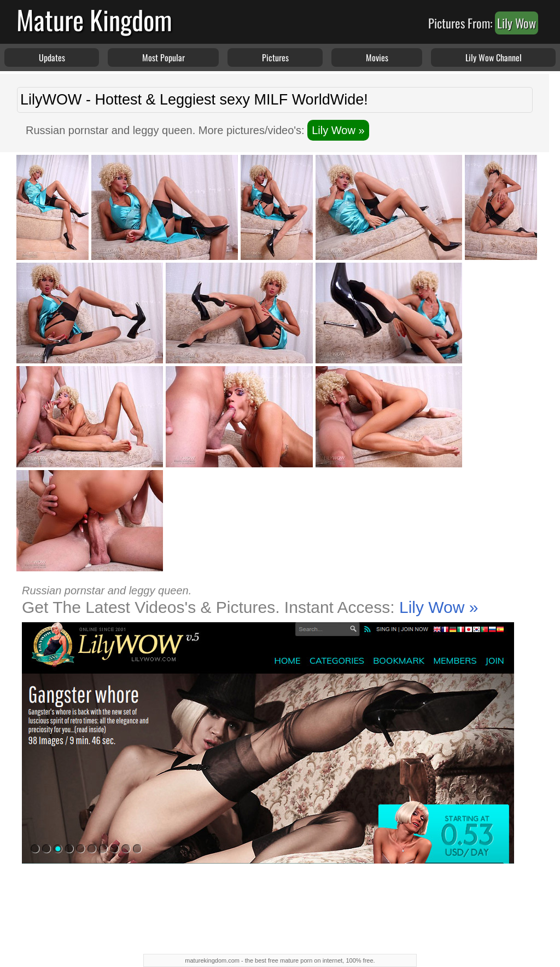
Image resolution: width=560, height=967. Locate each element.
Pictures (275, 57)
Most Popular (164, 57)
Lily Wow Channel (494, 57)
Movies (377, 57)
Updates (52, 57)
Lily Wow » (338, 130)
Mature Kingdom (94, 19)
